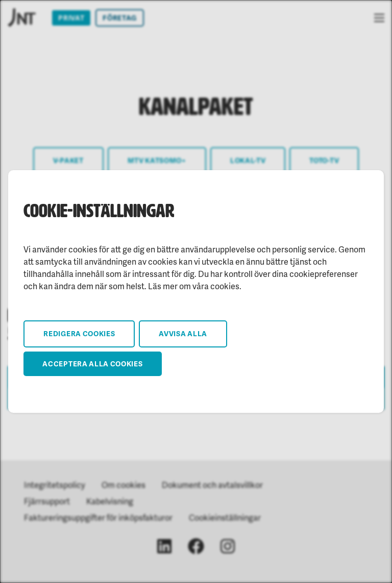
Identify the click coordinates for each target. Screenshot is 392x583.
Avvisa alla (183, 333)
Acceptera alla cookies (92, 364)
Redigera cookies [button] (79, 333)
